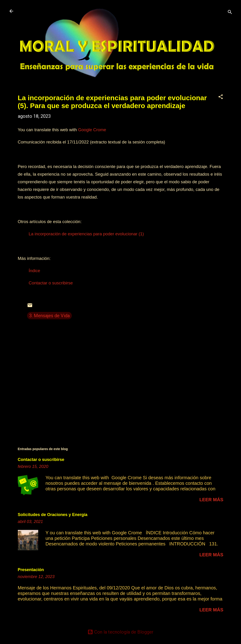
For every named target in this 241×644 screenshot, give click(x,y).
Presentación (31, 570)
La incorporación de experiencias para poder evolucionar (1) (86, 234)
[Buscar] (230, 13)
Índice (34, 271)
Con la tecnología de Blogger (120, 632)
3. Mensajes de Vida (49, 316)
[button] (221, 97)
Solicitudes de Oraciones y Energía (53, 515)
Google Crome (92, 130)
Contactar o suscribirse (51, 283)
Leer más (211, 500)
